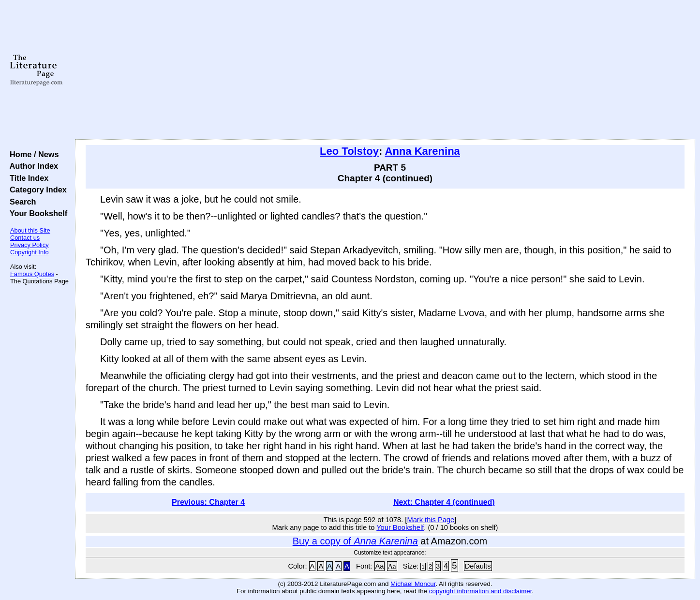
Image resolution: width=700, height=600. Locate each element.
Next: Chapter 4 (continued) (444, 502)
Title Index (27, 178)
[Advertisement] (385, 70)
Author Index (32, 166)
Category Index (36, 190)
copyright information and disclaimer (481, 591)
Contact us (25, 238)
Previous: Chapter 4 (208, 502)
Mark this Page (431, 520)
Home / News (32, 154)
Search (21, 202)
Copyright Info (30, 252)
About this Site (30, 230)
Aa (380, 566)
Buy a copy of (355, 541)
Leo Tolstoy (349, 151)
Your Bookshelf (36, 213)
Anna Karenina (423, 151)
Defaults (478, 566)
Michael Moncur (413, 584)
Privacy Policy (30, 245)
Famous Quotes (32, 274)
